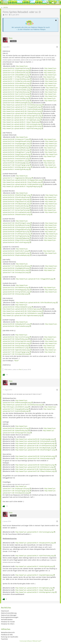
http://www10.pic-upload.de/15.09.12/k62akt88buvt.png (29, 74)
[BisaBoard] (5, 3)
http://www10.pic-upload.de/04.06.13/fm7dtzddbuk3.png (36, 303)
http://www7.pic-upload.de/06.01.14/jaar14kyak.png (21, 122)
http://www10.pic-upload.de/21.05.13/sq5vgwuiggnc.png (30, 142)
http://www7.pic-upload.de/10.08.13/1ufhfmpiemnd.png (29, 233)
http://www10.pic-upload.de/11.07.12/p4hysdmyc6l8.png (16, 265)
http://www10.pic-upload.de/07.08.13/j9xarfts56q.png (21, 113)
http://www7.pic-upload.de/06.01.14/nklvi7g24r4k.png (34, 566)
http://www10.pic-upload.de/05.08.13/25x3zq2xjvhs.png (30, 226)
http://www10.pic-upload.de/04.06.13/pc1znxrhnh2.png (30, 93)
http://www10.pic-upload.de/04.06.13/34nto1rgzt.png (21, 309)
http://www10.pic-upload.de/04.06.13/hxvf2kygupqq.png (29, 289)
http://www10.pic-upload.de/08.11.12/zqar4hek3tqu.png (29, 78)
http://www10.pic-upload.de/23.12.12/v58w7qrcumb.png (30, 80)
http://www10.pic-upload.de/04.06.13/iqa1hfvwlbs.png (22, 182)
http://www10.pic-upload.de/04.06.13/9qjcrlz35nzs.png (30, 239)
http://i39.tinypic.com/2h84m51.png (15, 161)
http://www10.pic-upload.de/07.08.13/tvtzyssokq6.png (34, 458)
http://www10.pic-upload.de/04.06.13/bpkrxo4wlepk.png (30, 254)
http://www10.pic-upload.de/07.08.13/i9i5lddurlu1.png (22, 313)
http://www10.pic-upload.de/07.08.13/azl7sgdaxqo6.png (30, 235)
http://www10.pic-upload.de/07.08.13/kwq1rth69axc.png (35, 471)
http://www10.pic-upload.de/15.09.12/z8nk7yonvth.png (30, 72)
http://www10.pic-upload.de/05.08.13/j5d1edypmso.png (22, 311)
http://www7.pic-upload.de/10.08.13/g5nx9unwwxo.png (22, 315)
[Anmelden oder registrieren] (53, 3)
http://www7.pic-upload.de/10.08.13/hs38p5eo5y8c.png (30, 203)
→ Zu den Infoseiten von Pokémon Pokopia (31, 29)
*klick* (16, 361)
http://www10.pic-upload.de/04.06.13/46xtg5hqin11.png (30, 151)
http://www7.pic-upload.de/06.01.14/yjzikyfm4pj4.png (21, 186)
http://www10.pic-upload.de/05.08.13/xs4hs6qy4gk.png (29, 162)
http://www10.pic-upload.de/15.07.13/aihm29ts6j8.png (22, 109)
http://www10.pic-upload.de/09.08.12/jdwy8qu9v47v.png (16, 323)
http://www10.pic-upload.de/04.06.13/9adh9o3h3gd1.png (16, 194)
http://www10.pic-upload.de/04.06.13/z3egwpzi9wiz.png (22, 180)
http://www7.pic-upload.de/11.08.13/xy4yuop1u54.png (22, 118)
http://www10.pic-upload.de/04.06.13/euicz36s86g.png (30, 97)
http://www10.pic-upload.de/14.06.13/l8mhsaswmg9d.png (30, 102)
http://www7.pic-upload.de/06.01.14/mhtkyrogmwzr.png (29, 166)
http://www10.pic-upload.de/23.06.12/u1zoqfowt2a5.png (30, 211)
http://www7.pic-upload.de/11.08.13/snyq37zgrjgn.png (29, 164)
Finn (6, 15)
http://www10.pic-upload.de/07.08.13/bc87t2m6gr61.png (35, 450)
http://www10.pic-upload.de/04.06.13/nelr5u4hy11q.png (30, 95)
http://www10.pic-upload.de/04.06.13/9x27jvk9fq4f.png (30, 147)
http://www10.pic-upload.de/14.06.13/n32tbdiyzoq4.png (22, 105)
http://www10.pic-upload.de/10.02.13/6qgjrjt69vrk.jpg (34, 279)
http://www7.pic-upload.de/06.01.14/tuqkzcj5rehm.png (22, 126)
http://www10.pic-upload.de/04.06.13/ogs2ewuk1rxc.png (30, 200)
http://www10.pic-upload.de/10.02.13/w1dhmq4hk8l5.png (30, 87)
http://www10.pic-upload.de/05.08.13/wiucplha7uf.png (22, 111)
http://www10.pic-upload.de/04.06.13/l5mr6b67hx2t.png (30, 82)
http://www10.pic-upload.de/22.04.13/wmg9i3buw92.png (30, 140)
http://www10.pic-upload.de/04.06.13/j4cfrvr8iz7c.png (15, 250)
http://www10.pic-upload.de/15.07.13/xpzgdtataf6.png (21, 107)
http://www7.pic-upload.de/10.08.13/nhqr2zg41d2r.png (22, 116)
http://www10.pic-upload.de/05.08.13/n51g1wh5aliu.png (35, 456)
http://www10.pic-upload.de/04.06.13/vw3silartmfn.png (29, 157)
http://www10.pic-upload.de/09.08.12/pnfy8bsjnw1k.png (30, 224)
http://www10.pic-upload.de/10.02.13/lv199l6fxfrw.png (15, 286)
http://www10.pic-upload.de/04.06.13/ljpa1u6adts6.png (30, 325)
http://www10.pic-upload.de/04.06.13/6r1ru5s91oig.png (29, 241)
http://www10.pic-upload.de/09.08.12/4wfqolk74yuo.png (30, 231)
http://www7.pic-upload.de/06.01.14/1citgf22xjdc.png (21, 120)
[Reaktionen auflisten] (5, 374)
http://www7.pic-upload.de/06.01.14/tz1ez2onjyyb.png (21, 124)
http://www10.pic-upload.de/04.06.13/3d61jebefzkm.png (22, 184)
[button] (58, 3)
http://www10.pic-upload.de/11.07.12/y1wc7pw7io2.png (30, 209)
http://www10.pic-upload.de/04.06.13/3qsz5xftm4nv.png (29, 149)
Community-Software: (30, 641)
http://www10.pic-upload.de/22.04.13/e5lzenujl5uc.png (30, 269)
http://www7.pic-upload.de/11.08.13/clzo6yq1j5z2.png (29, 271)
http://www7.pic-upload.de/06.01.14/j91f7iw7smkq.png (22, 128)
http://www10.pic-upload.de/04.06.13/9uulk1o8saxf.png (30, 196)
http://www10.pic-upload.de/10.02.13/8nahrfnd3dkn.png (30, 89)
